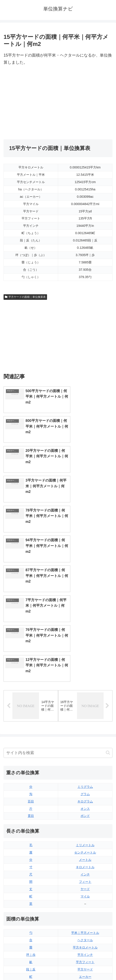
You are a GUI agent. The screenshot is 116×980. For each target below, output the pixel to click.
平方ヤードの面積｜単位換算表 (25, 297)
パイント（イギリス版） (85, 887)
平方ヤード (85, 821)
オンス (85, 660)
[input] (58, 604)
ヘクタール (85, 792)
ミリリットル (31, 901)
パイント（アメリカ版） (85, 894)
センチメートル (85, 704)
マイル (85, 748)
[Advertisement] (58, 103)
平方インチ (85, 806)
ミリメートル (85, 697)
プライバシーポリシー (86, 966)
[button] (108, 604)
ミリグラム (85, 638)
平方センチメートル (31, 836)
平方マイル (85, 836)
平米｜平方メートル (85, 784)
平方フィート (85, 814)
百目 (31, 653)
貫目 (31, 668)
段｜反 (31, 821)
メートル (85, 711)
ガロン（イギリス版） (85, 901)
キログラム (85, 653)
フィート (85, 733)
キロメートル (85, 719)
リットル (31, 909)
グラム (85, 646)
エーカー (85, 828)
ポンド (85, 668)
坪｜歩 (31, 806)
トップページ (30, 966)
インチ (85, 726)
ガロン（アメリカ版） (85, 909)
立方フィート (85, 879)
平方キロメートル (85, 799)
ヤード (85, 741)
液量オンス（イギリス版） (85, 865)
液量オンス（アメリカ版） (85, 872)
